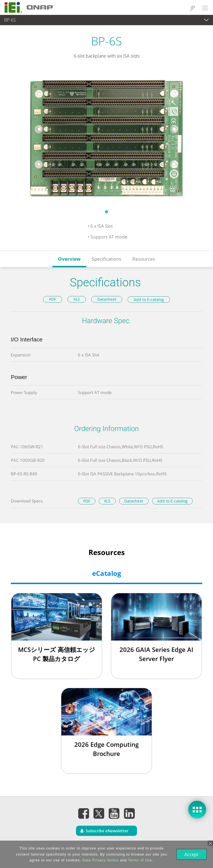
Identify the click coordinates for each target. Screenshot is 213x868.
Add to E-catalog (149, 300)
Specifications (106, 259)
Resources (144, 259)
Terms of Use (140, 860)
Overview (69, 259)
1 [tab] (106, 212)
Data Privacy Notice (100, 860)
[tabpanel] (106, 138)
